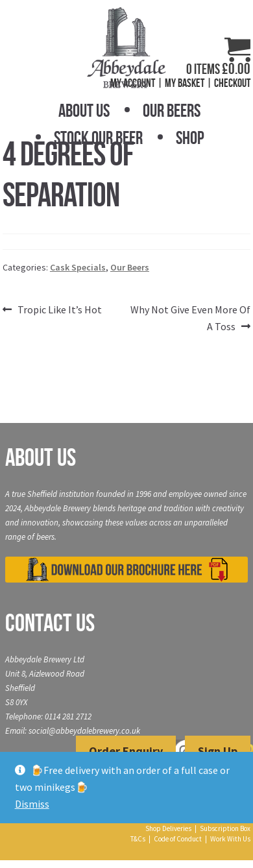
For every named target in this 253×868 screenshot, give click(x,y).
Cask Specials (78, 267)
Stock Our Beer (98, 138)
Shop (190, 138)
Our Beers (172, 111)
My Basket (185, 83)
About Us (84, 111)
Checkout (232, 83)
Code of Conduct (178, 839)
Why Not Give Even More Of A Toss (190, 317)
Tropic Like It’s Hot (59, 310)
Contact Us (50, 623)
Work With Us (230, 839)
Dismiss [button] (32, 804)
